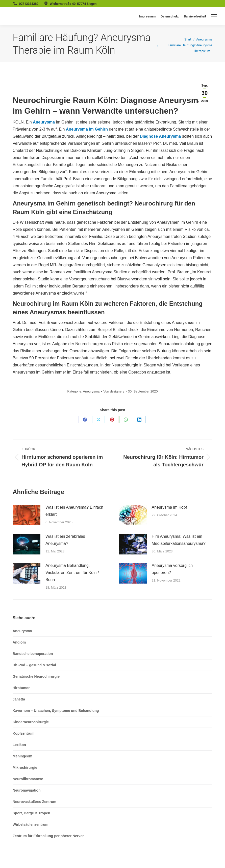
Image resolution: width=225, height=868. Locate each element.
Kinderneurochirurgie (31, 722)
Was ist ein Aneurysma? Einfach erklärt (74, 511)
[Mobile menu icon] (214, 16)
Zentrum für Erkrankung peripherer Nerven (49, 836)
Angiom (19, 642)
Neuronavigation (27, 790)
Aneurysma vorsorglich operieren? (172, 569)
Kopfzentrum (23, 733)
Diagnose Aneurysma (160, 136)
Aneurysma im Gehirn (87, 129)
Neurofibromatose (28, 779)
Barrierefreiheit (195, 16)
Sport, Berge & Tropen (31, 813)
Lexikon (19, 745)
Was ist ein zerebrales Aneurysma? (65, 540)
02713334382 (29, 4)
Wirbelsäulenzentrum (30, 824)
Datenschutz (170, 16)
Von (114, 391)
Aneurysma (44, 122)
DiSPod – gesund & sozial (34, 665)
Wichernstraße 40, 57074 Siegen (73, 4)
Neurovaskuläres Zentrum (34, 802)
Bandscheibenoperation (33, 654)
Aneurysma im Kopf (169, 507)
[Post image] (27, 515)
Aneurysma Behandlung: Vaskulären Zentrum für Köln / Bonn (72, 573)
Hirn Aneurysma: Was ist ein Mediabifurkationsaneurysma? (179, 540)
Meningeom (22, 756)
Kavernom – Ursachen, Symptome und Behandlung (56, 711)
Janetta (19, 699)
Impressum (147, 16)
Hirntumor (21, 688)
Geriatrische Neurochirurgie (36, 676)
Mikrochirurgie (25, 768)
